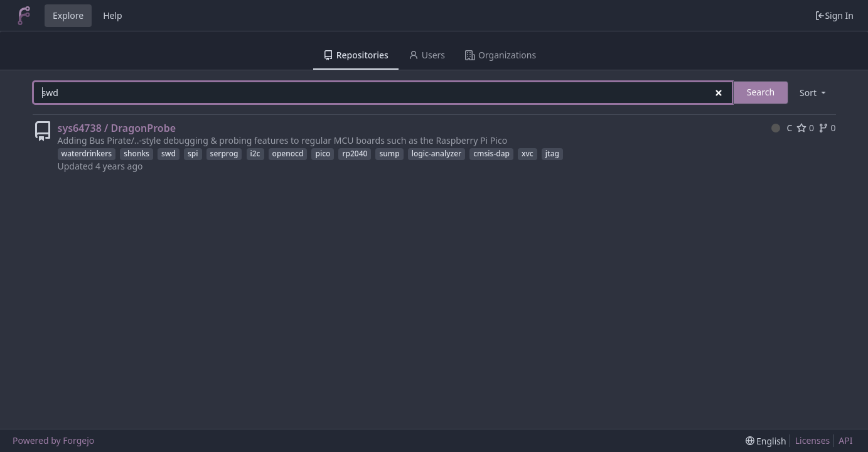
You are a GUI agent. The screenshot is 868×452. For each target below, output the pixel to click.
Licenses (813, 440)
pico (323, 153)
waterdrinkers (87, 153)
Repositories (356, 55)
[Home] (24, 16)
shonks (137, 153)
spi (193, 153)
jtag (552, 153)
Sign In (834, 15)
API (845, 440)
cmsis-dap (491, 153)
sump (389, 153)
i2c (255, 153)
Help (113, 15)
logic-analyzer (437, 153)
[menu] (813, 93)
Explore (68, 15)
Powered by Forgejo (53, 440)
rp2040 (355, 153)
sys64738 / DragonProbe (117, 128)
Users (427, 55)
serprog (224, 153)
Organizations (501, 55)
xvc (528, 153)
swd (169, 153)
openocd (288, 153)
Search (761, 92)
